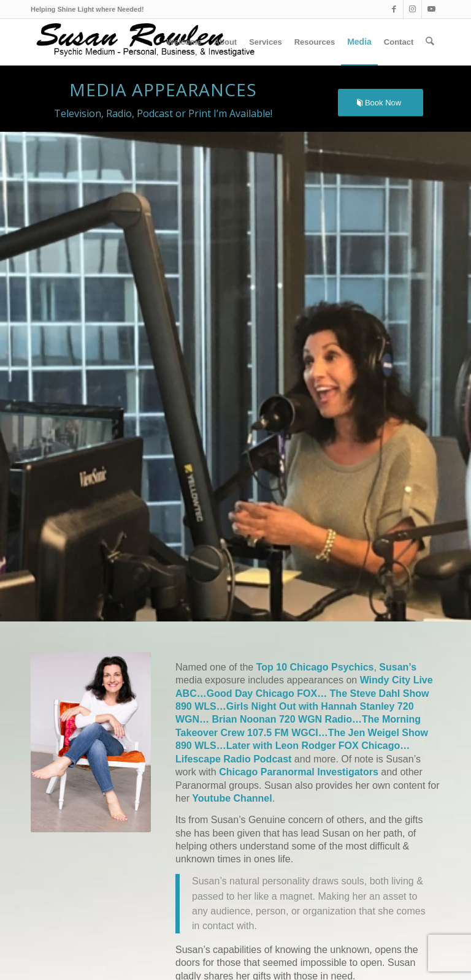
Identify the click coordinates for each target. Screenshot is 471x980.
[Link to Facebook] (394, 9)
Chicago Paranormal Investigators (299, 772)
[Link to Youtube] (431, 9)
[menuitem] (184, 42)
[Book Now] (381, 103)
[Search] (430, 42)
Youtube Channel (231, 798)
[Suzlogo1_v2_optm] (149, 42)
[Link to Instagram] (412, 9)
